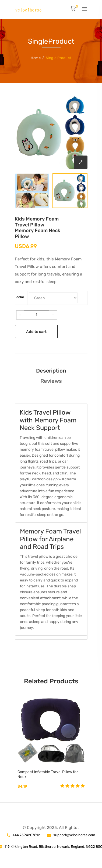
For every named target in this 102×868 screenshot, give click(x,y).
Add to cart (36, 332)
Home (36, 58)
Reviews (51, 381)
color (20, 297)
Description (51, 371)
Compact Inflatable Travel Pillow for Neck (48, 774)
